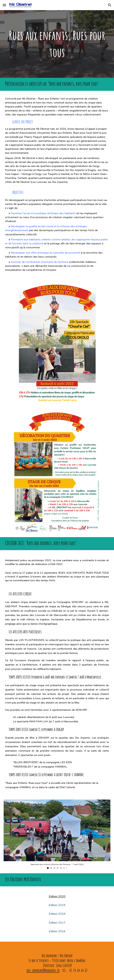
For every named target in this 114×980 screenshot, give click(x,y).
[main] (57, 44)
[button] (4, 5)
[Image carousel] (57, 834)
